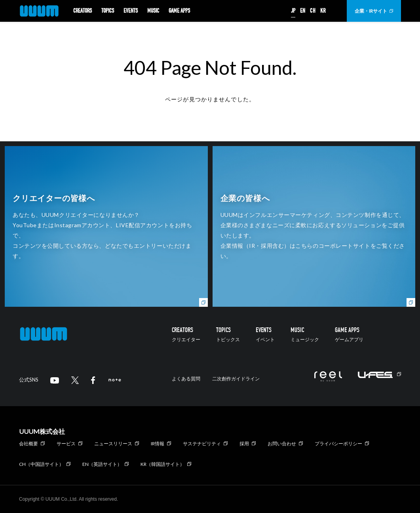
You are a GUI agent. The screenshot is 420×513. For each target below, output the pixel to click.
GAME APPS (179, 11)
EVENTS (131, 11)
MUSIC (153, 11)
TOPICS (108, 11)
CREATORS (83, 11)
